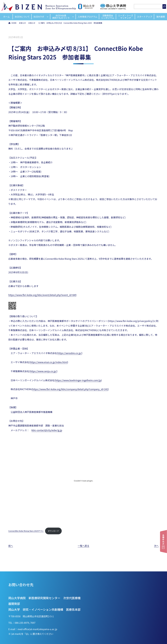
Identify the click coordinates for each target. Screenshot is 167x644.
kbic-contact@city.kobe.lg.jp (47, 430)
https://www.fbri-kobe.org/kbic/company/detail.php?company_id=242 (70, 389)
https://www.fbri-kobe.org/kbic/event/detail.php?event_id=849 (42, 295)
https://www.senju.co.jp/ (43, 371)
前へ (11, 546)
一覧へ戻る (83, 546)
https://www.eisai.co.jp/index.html (49, 362)
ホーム (6, 17)
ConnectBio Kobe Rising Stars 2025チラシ (26, 531)
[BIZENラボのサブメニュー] (48, 17)
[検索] (164, 7)
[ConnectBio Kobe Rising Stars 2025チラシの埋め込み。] (83, 481)
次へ (156, 546)
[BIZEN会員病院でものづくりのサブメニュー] (73, 17)
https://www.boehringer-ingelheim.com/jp (78, 380)
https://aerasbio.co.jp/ (70, 353)
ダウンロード (53, 531)
